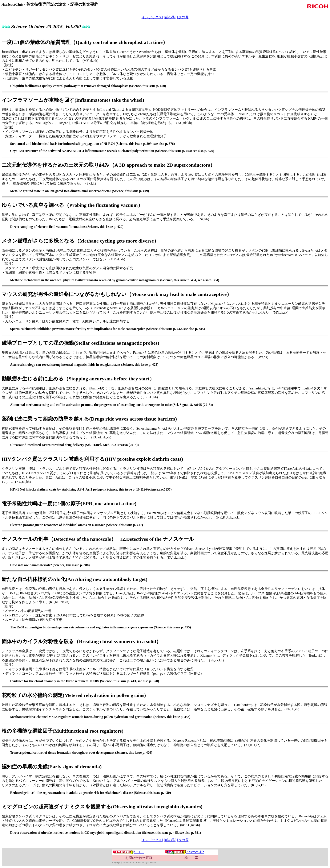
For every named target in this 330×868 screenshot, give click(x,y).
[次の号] (183, 17)
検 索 (191, 858)
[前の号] (170, 17)
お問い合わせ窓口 (139, 858)
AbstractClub (185, 852)
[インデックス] (152, 17)
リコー (128, 852)
